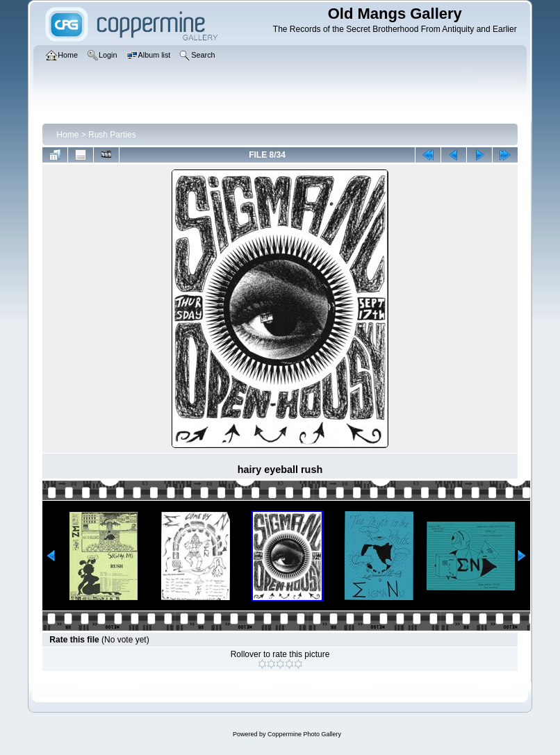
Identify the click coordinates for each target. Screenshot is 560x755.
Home (67, 135)
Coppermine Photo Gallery (304, 734)
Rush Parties (112, 135)
